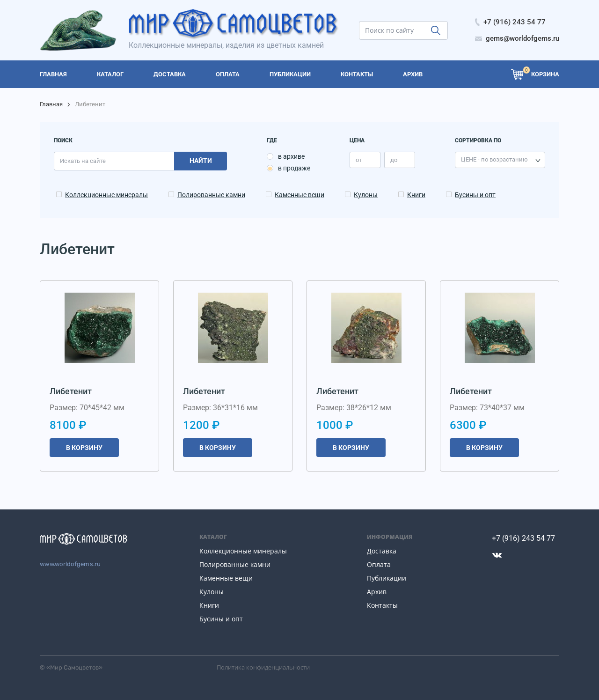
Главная (51, 104)
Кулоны (366, 195)
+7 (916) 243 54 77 (523, 538)
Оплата (379, 564)
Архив (377, 592)
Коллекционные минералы (106, 195)
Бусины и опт (475, 195)
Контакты (382, 605)
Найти (201, 161)
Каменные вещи (299, 195)
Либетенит (71, 391)
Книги (416, 195)
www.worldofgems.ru (70, 564)
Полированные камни (211, 195)
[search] (403, 30)
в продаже (294, 168)
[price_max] (400, 160)
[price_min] (365, 160)
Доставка (382, 551)
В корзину (84, 448)
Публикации (387, 578)
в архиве (291, 156)
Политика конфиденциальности (263, 667)
